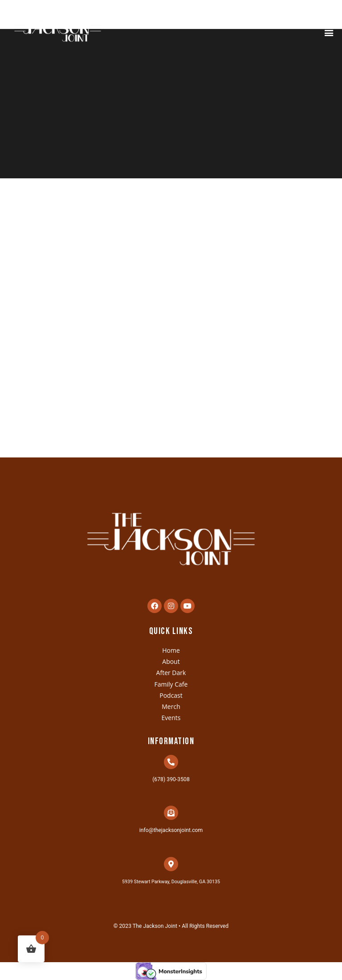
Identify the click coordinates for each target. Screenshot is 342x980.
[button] (329, 32)
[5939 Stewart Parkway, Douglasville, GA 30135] (171, 864)
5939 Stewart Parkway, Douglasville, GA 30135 (171, 882)
